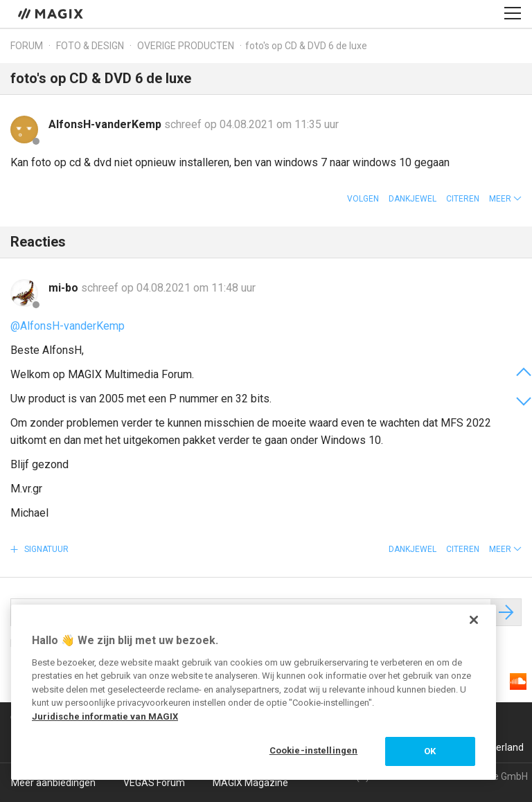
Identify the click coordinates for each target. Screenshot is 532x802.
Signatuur (45, 549)
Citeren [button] (463, 199)
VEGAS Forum (154, 783)
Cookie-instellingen (313, 750)
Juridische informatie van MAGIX (105, 716)
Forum (27, 46)
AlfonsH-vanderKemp (106, 124)
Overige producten (186, 46)
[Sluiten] (474, 620)
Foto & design (90, 46)
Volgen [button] (363, 199)
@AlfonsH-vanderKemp (68, 326)
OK (430, 751)
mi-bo (65, 288)
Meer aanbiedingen (53, 783)
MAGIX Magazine (250, 783)
